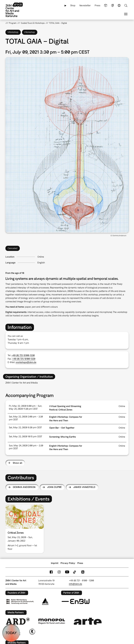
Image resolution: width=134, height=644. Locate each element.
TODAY (11, 633)
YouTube (67, 572)
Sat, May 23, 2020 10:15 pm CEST (26, 436)
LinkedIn (83, 572)
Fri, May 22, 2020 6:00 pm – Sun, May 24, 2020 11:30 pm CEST (25, 407)
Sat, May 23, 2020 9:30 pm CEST (25, 427)
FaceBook (51, 572)
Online (41, 257)
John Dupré (54, 487)
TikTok (75, 572)
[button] (67, 145)
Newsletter (85, 5)
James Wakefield (84, 487)
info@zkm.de (75, 584)
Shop (73, 5)
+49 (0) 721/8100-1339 (24, 359)
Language (119, 5)
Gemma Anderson (24, 487)
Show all (17, 463)
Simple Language (106, 5)
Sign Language (112, 5)
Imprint (55, 563)
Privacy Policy (68, 563)
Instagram (59, 572)
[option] (26, 529)
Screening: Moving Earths (63, 437)
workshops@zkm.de (26, 362)
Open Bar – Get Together (62, 428)
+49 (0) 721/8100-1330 (23, 355)
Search (126, 5)
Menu (126, 14)
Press (97, 5)
